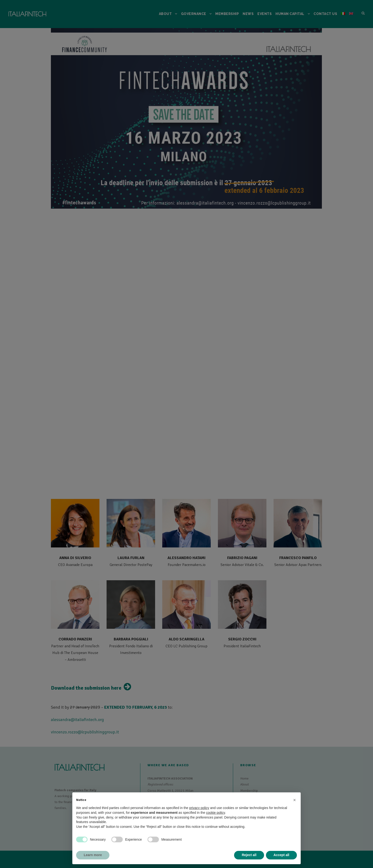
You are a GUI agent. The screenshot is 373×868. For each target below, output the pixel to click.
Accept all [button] (281, 855)
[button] (294, 800)
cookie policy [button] (215, 813)
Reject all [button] (249, 855)
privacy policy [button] (199, 808)
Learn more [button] (93, 855)
